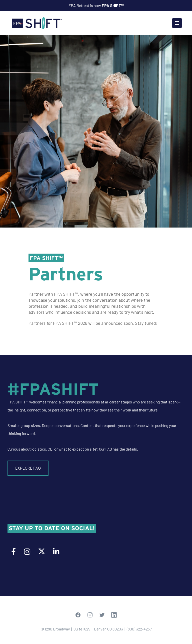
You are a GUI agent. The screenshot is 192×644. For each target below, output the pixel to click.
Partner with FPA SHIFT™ (53, 294)
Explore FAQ (28, 468)
